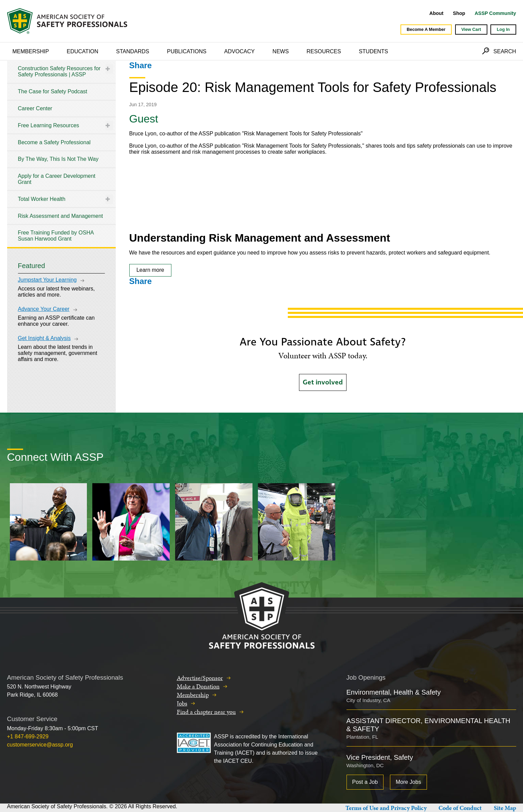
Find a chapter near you (206, 712)
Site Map (505, 808)
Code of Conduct (460, 808)
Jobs (182, 703)
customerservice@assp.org (40, 745)
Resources (324, 51)
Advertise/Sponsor (200, 678)
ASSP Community (495, 13)
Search (505, 51)
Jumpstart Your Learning (47, 280)
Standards (133, 51)
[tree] (61, 154)
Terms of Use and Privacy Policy (386, 808)
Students (373, 51)
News (281, 51)
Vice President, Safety (380, 757)
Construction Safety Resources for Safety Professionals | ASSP (59, 71)
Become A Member (426, 29)
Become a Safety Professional (54, 142)
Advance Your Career (44, 309)
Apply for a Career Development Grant (57, 179)
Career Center (35, 108)
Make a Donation (198, 686)
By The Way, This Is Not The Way (58, 159)
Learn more (150, 270)
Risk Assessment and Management (61, 216)
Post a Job (365, 782)
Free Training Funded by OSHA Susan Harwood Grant (56, 236)
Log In (503, 29)
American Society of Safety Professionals (68, 21)
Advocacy (240, 51)
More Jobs (408, 782)
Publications (187, 51)
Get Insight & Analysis (44, 338)
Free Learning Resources (49, 125)
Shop (459, 13)
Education (83, 51)
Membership (31, 51)
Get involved (323, 382)
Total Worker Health (42, 199)
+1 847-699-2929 (28, 737)
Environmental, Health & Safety (394, 692)
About (436, 13)
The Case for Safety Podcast (53, 91)
